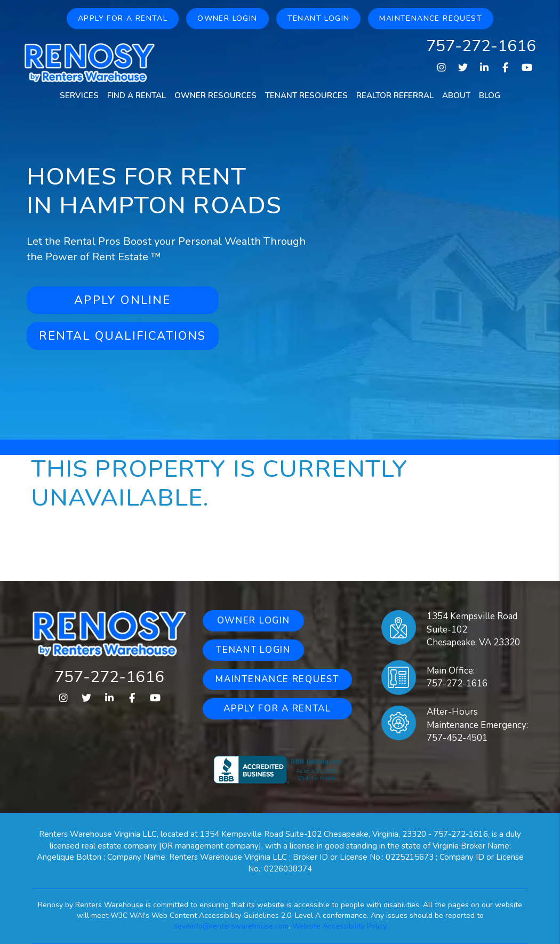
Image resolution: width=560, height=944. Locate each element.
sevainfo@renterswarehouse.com (231, 926)
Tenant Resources (306, 95)
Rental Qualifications (122, 336)
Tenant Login (319, 18)
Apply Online (122, 300)
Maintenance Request (431, 18)
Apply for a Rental (123, 18)
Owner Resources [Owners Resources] (215, 95)
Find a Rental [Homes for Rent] (137, 95)
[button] (441, 68)
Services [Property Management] (79, 95)
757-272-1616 (481, 46)
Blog (490, 95)
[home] (90, 62)
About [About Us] (456, 95)
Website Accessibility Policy (339, 926)
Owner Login (227, 18)
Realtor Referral (395, 95)
